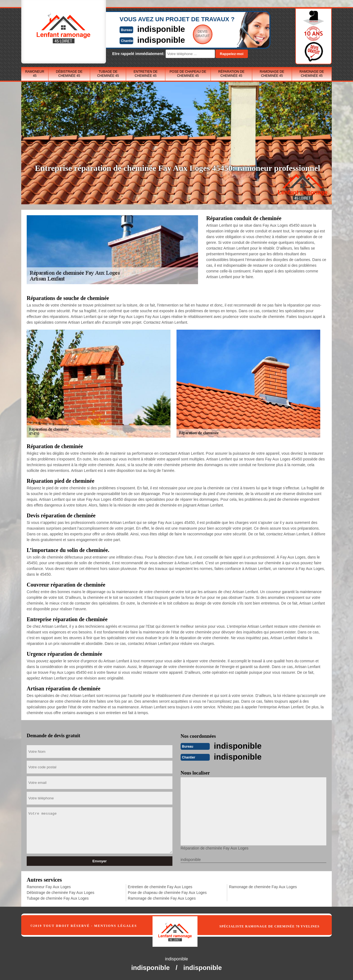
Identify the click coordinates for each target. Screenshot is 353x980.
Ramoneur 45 (35, 74)
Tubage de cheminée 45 (108, 74)
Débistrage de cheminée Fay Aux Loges (60, 893)
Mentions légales (116, 926)
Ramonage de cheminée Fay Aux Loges (162, 898)
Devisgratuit (202, 34)
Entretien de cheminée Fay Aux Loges (160, 887)
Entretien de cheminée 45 (146, 74)
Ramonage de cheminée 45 (272, 74)
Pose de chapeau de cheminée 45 (188, 74)
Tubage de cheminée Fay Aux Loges (58, 898)
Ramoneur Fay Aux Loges (49, 887)
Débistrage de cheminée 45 (69, 74)
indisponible (160, 29)
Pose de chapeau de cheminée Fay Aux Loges (167, 893)
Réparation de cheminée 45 (231, 74)
